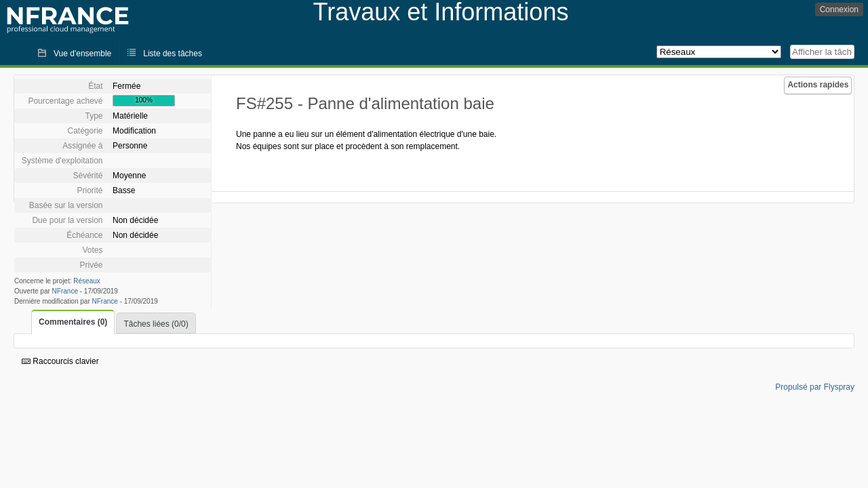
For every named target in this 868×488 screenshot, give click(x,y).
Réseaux (86, 281)
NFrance (65, 291)
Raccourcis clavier (60, 361)
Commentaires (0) (73, 322)
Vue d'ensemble (82, 54)
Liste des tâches (173, 54)
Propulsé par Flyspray (815, 387)
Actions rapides (818, 85)
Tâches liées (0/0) (156, 324)
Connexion (839, 9)
